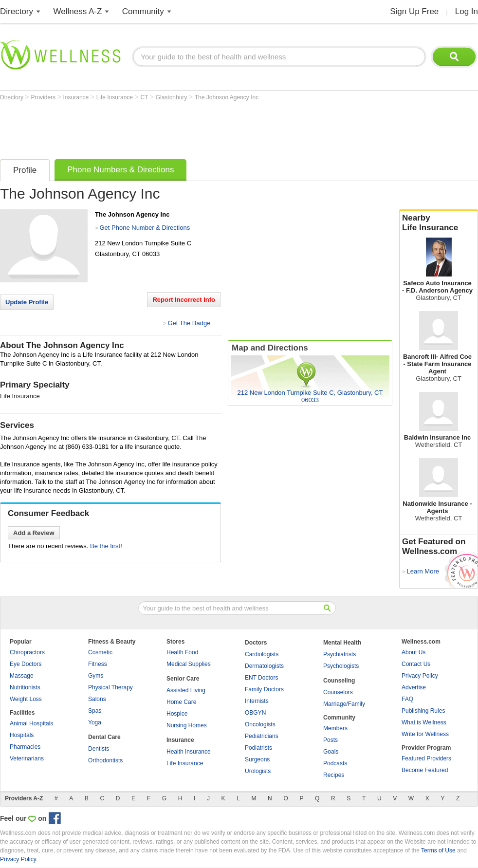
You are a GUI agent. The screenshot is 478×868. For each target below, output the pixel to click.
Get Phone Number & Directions (145, 228)
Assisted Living (186, 690)
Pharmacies (25, 747)
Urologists (258, 771)
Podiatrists (258, 748)
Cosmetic (100, 652)
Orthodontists (105, 760)
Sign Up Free (414, 11)
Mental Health (342, 643)
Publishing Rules (423, 711)
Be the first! (106, 546)
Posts (331, 740)
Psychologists (341, 666)
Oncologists (260, 724)
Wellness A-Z (78, 11)
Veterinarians (27, 758)
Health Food (182, 652)
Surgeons (257, 759)
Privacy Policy (420, 676)
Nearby (439, 223)
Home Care (181, 702)
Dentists (99, 749)
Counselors (338, 692)
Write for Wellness (425, 734)
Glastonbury (172, 97)
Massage (22, 676)
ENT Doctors (261, 678)
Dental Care (104, 737)
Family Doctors (264, 689)
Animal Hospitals (31, 723)
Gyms (96, 676)
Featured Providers (426, 758)
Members (335, 728)
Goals (331, 752)
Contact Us (416, 664)
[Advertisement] (177, 128)
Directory (17, 11)
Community (143, 11)
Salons (97, 699)
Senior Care (183, 679)
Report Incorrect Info (184, 300)
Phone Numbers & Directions (120, 170)
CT (145, 97)
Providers (44, 97)
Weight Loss (26, 699)
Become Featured (425, 770)
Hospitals (22, 735)
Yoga (95, 722)
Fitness (98, 664)
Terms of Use (438, 850)
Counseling (339, 681)
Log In (467, 11)
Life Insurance (116, 97)
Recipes (334, 775)
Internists (257, 701)
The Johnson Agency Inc (227, 97)
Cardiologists (262, 654)
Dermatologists (264, 666)
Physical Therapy (110, 687)
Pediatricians (262, 736)
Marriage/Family (344, 704)
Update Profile (27, 302)
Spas (95, 711)
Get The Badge (189, 323)
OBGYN (255, 713)
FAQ (407, 699)
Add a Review (34, 533)
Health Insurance (189, 752)
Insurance (77, 97)
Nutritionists (25, 687)
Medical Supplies (189, 664)
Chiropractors (27, 652)
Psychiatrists (340, 654)
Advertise (414, 687)
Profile (25, 170)
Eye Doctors (26, 664)
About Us (414, 652)
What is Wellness (424, 722)
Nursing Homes (187, 725)
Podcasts (335, 763)
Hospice (177, 714)
